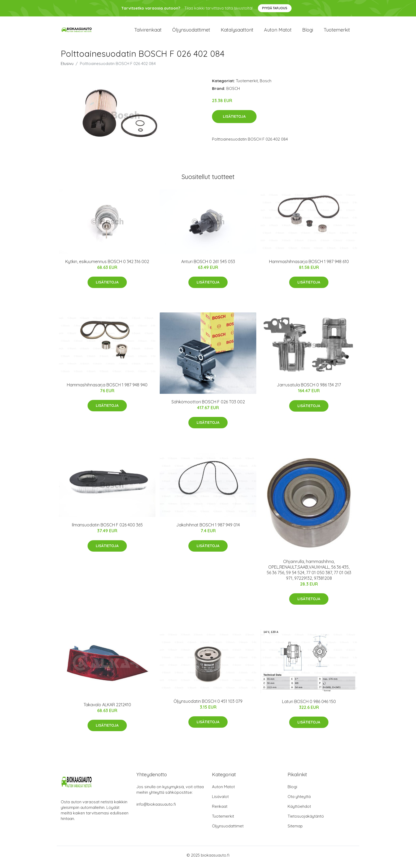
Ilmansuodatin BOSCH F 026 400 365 (107, 529)
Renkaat (220, 810)
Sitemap (295, 830)
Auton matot (278, 32)
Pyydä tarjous (275, 8)
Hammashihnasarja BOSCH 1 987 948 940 (107, 389)
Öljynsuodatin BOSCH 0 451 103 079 (208, 705)
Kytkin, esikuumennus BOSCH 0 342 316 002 (107, 265)
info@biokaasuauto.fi (156, 808)
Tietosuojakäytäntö (306, 820)
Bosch (266, 84)
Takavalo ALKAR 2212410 (107, 708)
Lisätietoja (234, 120)
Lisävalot (220, 800)
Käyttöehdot (299, 810)
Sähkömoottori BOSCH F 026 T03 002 (208, 405)
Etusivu (67, 67)
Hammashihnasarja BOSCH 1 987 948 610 (309, 265)
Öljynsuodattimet (191, 32)
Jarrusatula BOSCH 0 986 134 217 (309, 389)
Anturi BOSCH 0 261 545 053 (208, 265)
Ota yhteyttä (299, 800)
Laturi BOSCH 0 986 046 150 (309, 705)
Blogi (308, 32)
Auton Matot (223, 790)
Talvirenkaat (148, 32)
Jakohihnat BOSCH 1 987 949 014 (208, 529)
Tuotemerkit (337, 32)
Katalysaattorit (237, 32)
